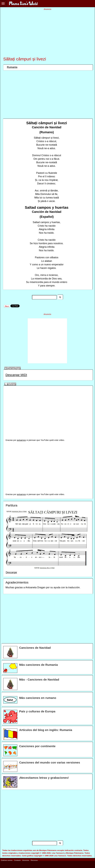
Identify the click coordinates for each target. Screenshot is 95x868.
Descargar (11, 572)
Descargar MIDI (16, 375)
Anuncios (26, 860)
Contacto (17, 860)
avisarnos (21, 440)
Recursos (34, 860)
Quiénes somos (7, 860)
